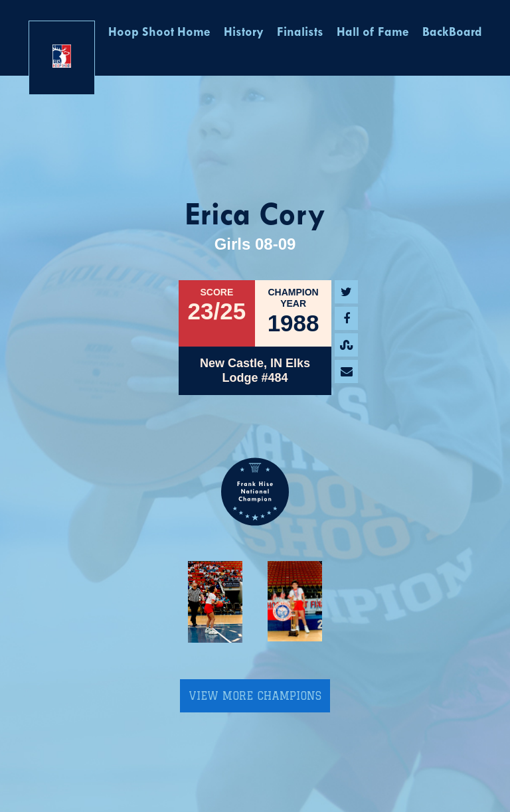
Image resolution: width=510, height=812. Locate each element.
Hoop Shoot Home (159, 33)
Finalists (300, 33)
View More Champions (255, 696)
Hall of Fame (373, 33)
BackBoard (452, 33)
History (244, 33)
